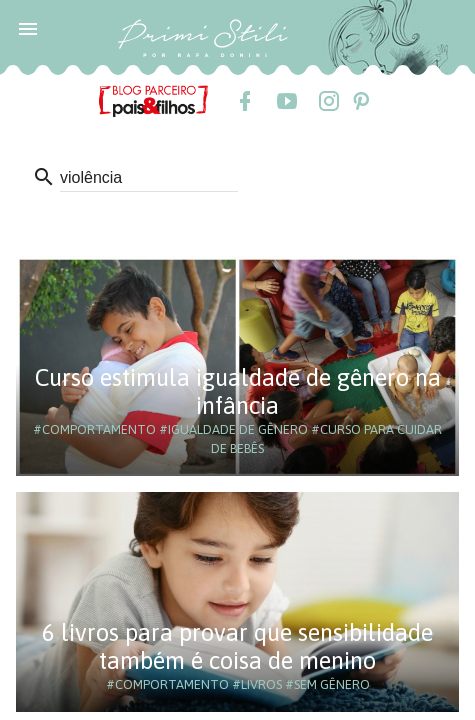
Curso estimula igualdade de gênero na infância (238, 391)
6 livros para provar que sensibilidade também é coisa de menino (237, 646)
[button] (28, 28)
